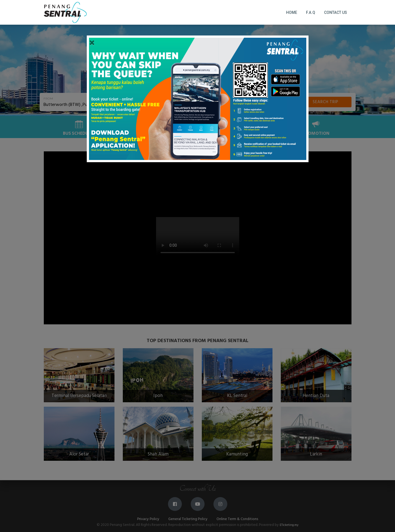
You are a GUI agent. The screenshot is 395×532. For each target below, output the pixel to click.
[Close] (92, 43)
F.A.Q (311, 12)
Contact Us (336, 12)
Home (292, 12)
